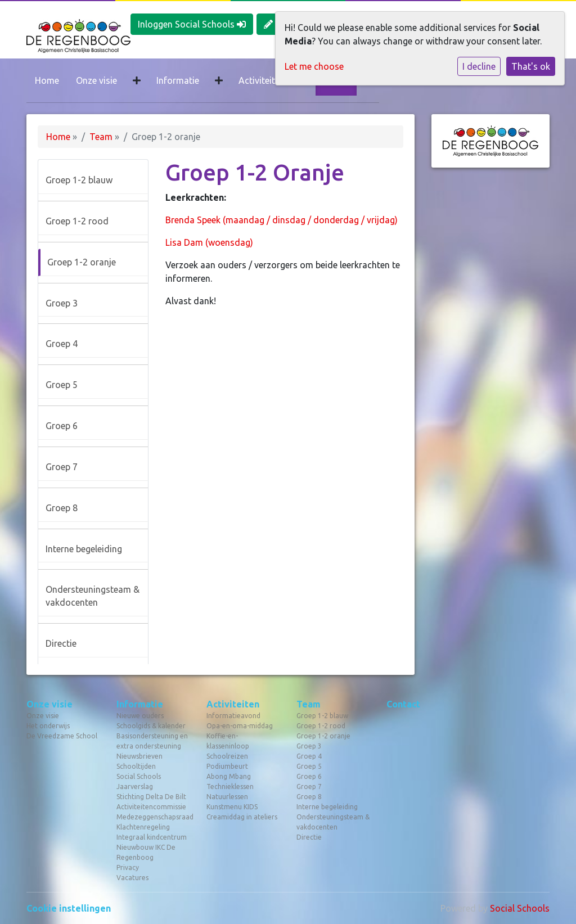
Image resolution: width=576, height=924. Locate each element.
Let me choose (314, 66)
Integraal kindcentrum (152, 837)
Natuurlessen (227, 797)
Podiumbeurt (227, 766)
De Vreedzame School (62, 736)
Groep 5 (62, 385)
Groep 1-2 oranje (82, 262)
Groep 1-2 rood (77, 221)
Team (101, 137)
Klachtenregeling (143, 827)
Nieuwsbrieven (139, 756)
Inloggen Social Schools (192, 24)
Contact (403, 704)
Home (47, 80)
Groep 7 (62, 467)
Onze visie (96, 80)
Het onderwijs (48, 726)
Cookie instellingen (69, 908)
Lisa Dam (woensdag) (209, 242)
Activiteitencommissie (151, 807)
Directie (61, 643)
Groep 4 (62, 344)
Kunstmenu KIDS (232, 807)
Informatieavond (233, 716)
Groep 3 (62, 303)
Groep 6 (62, 426)
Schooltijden (136, 766)
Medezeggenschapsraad (153, 817)
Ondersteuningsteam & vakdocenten (93, 596)
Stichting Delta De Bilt (151, 797)
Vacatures (132, 878)
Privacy (128, 867)
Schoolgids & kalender (151, 726)
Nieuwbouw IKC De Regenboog (146, 852)
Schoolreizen (227, 756)
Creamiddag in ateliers (242, 817)
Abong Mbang (229, 776)
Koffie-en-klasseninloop (228, 741)
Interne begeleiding (84, 549)
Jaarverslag (135, 786)
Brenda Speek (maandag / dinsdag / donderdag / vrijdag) (282, 220)
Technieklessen (230, 786)
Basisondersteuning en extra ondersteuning (152, 741)
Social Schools (139, 776)
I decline (479, 66)
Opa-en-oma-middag (240, 726)
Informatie (178, 80)
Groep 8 (62, 508)
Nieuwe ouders (140, 716)
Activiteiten (262, 80)
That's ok (531, 66)
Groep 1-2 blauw (79, 180)
